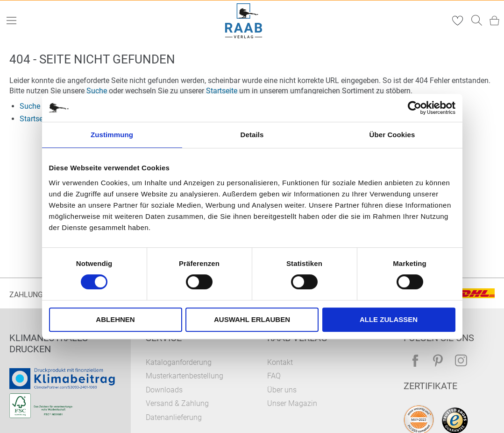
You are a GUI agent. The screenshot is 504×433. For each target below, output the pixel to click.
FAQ (274, 376)
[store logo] (243, 21)
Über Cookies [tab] (392, 135)
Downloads (164, 390)
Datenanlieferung (174, 417)
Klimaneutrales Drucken (49, 343)
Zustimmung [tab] (112, 135)
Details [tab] (252, 135)
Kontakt (280, 362)
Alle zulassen (389, 319)
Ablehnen (115, 319)
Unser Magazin (292, 403)
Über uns (282, 390)
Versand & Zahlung (177, 403)
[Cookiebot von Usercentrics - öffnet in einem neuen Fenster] (415, 108)
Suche (97, 91)
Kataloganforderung (179, 362)
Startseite (222, 91)
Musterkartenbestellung (185, 376)
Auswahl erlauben (252, 319)
